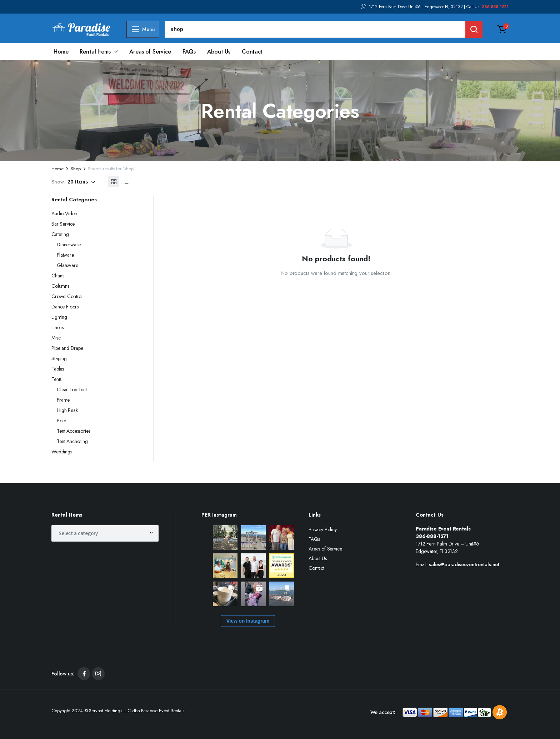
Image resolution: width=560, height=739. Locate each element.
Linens (57, 327)
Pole (61, 421)
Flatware (65, 255)
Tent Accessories (73, 431)
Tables (58, 369)
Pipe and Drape (67, 348)
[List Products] (126, 182)
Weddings (62, 452)
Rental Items (95, 52)
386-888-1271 (495, 7)
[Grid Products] (114, 182)
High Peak (67, 410)
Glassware (67, 265)
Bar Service (63, 224)
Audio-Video (64, 213)
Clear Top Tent (72, 389)
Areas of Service (150, 52)
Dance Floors (65, 307)
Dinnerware (69, 245)
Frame (63, 400)
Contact (252, 52)
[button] (502, 29)
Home (61, 52)
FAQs (189, 52)
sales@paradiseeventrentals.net (464, 564)
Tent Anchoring (72, 441)
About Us (219, 52)
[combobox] (105, 533)
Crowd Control (67, 296)
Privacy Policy (323, 529)
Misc (56, 338)
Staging (59, 358)
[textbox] (81, 533)
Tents (56, 379)
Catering (60, 234)
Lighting (59, 317)
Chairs (58, 276)
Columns (60, 286)
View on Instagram (248, 621)
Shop (76, 169)
